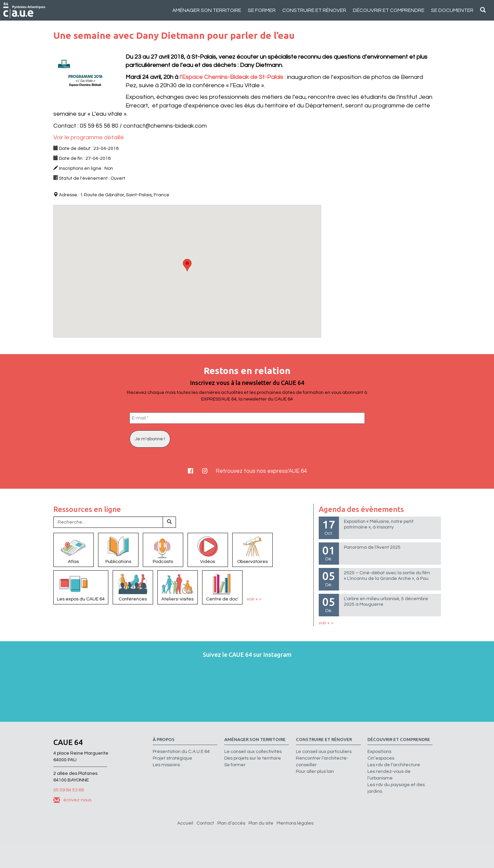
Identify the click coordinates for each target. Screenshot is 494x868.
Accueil (185, 823)
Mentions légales (295, 823)
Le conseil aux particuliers (324, 752)
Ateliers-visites (178, 587)
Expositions (379, 752)
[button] (187, 265)
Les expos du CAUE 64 (81, 587)
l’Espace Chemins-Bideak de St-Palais (231, 77)
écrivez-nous (72, 800)
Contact (205, 823)
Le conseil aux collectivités (253, 752)
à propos (164, 740)
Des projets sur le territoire (253, 758)
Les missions (166, 765)
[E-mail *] (247, 418)
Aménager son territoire (207, 10)
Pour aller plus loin (315, 772)
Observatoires (252, 549)
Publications (118, 549)
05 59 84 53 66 (69, 790)
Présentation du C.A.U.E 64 (181, 752)
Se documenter (452, 10)
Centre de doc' (222, 587)
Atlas (74, 549)
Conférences (133, 587)
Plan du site (261, 823)
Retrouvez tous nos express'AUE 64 (261, 471)
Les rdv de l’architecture (394, 765)
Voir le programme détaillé (89, 137)
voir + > (254, 599)
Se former (262, 10)
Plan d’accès (231, 823)
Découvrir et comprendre (389, 10)
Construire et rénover (314, 10)
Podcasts (163, 549)
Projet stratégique (172, 758)
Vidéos (208, 549)
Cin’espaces (381, 758)
